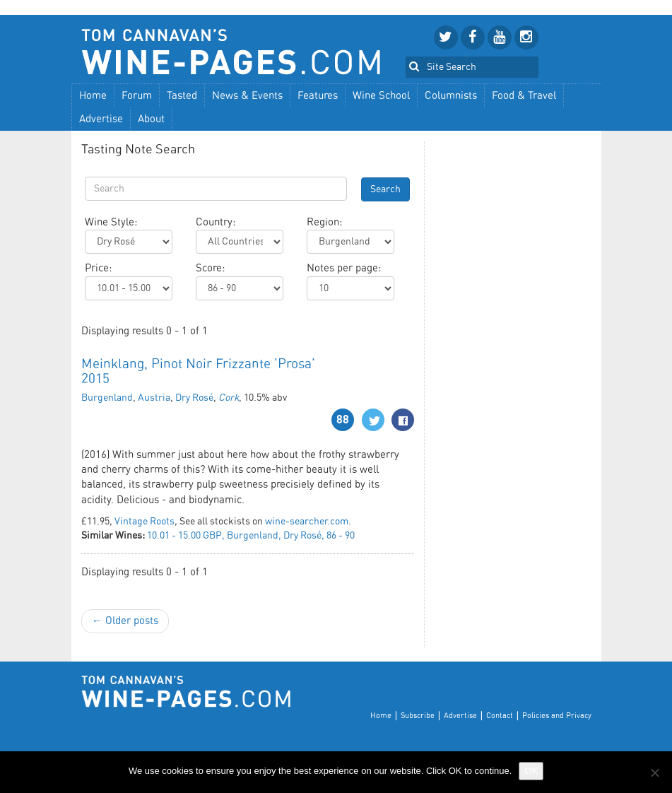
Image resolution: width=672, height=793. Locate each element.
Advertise (101, 119)
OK (531, 771)
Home (93, 96)
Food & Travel (524, 96)
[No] (654, 773)
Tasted (182, 96)
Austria (154, 398)
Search (385, 189)
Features (318, 96)
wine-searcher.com (307, 522)
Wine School (381, 96)
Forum (137, 96)
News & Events (247, 96)
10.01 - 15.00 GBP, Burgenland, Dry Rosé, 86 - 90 (251, 536)
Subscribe (418, 716)
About (151, 119)
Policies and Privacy (557, 716)
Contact (500, 716)
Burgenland (107, 398)
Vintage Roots (145, 522)
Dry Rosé (194, 398)
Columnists (451, 96)
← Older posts (125, 621)
